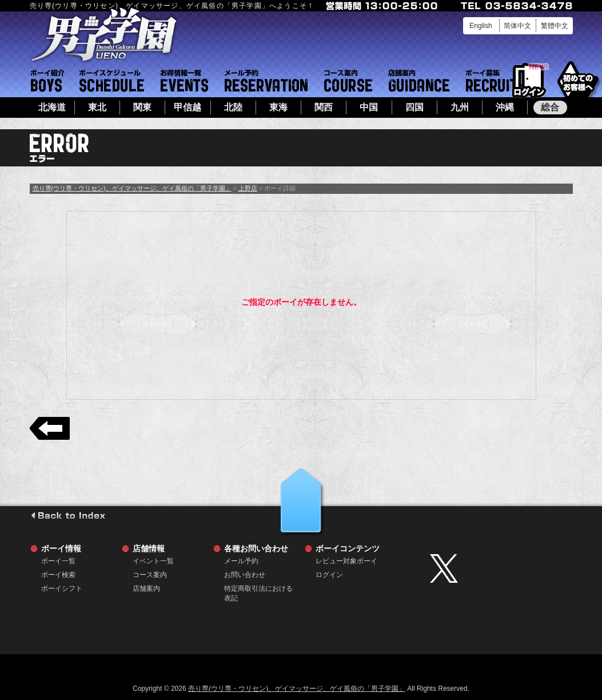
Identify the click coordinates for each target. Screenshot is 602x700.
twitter (499, 568)
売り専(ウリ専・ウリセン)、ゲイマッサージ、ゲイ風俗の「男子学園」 (132, 188)
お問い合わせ (245, 575)
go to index (68, 515)
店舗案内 (419, 81)
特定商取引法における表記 (258, 589)
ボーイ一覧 (58, 561)
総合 (550, 107)
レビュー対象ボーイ (346, 561)
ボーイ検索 (58, 575)
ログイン (529, 81)
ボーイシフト (112, 81)
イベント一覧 (184, 81)
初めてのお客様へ (578, 80)
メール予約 (266, 81)
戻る (50, 428)
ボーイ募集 (492, 81)
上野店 (248, 188)
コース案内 (348, 81)
